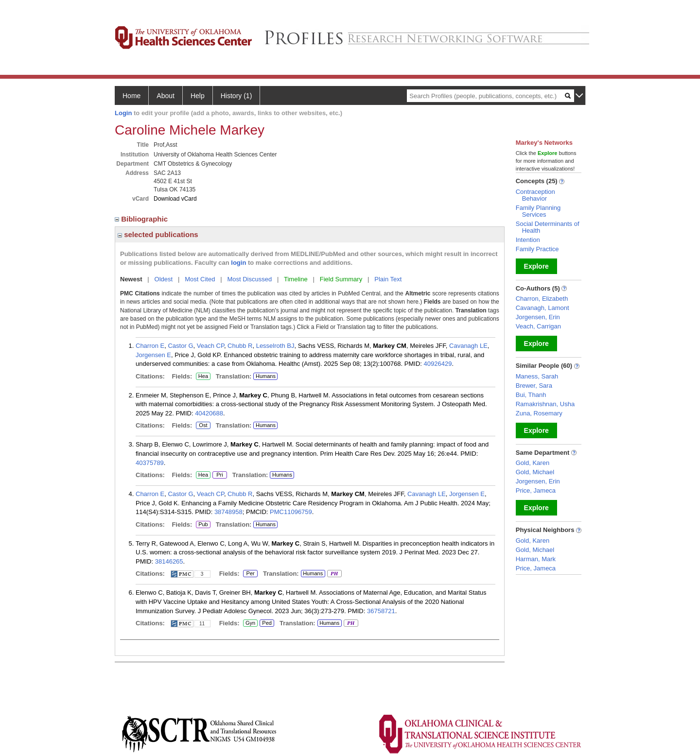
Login (123, 113)
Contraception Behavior (535, 195)
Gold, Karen (533, 463)
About (166, 96)
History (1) (236, 96)
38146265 (169, 561)
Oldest (164, 279)
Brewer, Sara (534, 386)
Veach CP (210, 346)
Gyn (250, 623)
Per (250, 574)
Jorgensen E (153, 355)
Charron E (150, 346)
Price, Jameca (536, 490)
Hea (203, 377)
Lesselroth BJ (275, 346)
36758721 (381, 611)
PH (334, 574)
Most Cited (200, 279)
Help (198, 96)
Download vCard (175, 199)
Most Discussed (249, 279)
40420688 (209, 413)
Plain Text (388, 279)
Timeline (296, 279)
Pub (203, 525)
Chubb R (240, 346)
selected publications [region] (158, 234)
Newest (131, 279)
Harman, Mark (536, 559)
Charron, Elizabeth (542, 299)
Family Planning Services (538, 211)
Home (131, 96)
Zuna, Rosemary (539, 413)
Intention (528, 240)
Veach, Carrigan (538, 326)
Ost (203, 426)
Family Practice (537, 249)
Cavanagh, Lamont (542, 308)
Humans (266, 376)
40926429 (438, 364)
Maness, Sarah (537, 376)
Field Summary (341, 279)
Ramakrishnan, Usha (545, 404)
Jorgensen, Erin (538, 317)
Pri (219, 475)
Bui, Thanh (531, 395)
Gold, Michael (535, 472)
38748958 (228, 512)
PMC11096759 (291, 512)
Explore (536, 266)
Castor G (180, 346)
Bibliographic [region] (142, 219)
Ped (266, 623)
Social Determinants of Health (548, 227)
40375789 (150, 463)
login (238, 263)
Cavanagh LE (468, 346)
